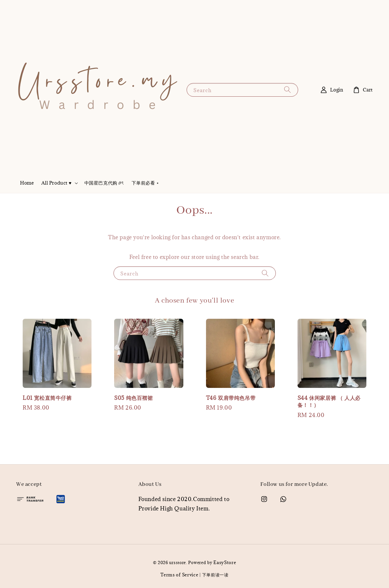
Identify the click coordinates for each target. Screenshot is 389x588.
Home (27, 183)
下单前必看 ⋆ (146, 183)
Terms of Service (179, 575)
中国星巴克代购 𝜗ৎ (104, 183)
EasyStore (225, 562)
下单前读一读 (215, 575)
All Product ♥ (56, 183)
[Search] (287, 90)
